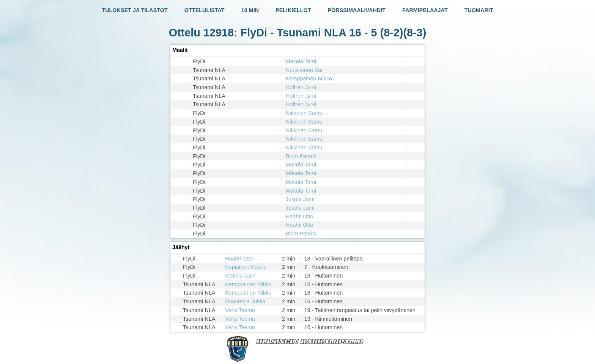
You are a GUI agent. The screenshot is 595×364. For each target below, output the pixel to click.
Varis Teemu (240, 310)
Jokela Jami (300, 199)
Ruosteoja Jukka (245, 301)
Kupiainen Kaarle (246, 267)
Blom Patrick (301, 156)
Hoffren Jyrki (301, 87)
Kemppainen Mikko (309, 78)
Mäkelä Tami (301, 61)
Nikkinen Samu (304, 113)
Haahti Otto (300, 217)
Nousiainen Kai (304, 70)
